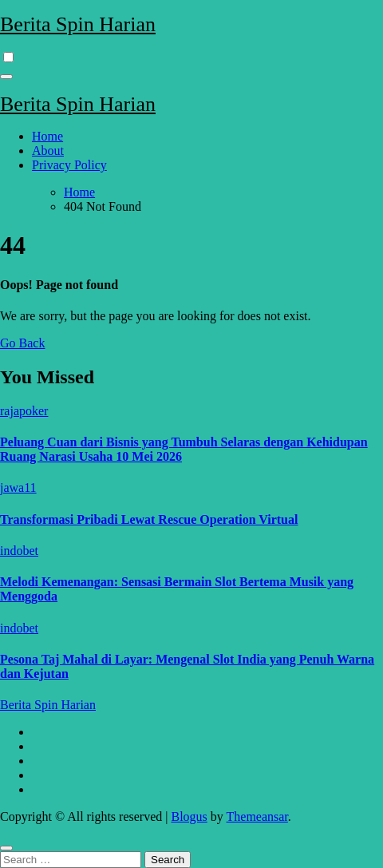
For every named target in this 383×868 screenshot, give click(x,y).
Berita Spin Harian (78, 24)
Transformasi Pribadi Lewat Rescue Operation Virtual (149, 519)
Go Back (22, 343)
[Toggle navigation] (6, 77)
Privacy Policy (69, 165)
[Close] (6, 848)
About (48, 151)
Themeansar (257, 816)
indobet (19, 551)
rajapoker (24, 411)
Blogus (189, 816)
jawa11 (18, 488)
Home (47, 136)
